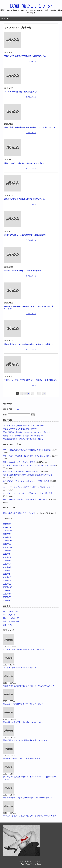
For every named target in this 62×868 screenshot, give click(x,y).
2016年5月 (7, 564)
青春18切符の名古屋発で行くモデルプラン (20, 472)
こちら (16, 409)
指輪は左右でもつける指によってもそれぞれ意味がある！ (26, 499)
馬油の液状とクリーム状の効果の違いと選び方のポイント (27, 235)
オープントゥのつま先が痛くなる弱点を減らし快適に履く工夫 (28, 493)
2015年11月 (8, 584)
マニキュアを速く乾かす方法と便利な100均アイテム (25, 56)
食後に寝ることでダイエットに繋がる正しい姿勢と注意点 (26, 481)
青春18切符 (8, 625)
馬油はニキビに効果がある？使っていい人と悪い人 (25, 163)
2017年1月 (7, 537)
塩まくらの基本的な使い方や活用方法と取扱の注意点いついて (28, 475)
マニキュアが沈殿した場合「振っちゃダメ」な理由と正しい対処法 (29, 465)
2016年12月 (8, 541)
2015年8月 (7, 594)
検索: (5, 415)
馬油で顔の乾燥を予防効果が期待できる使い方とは (25, 199)
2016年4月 (7, 567)
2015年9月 (7, 591)
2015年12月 (8, 581)
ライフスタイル (31, 61)
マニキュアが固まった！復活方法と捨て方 (21, 92)
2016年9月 (7, 551)
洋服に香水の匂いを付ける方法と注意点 (19, 462)
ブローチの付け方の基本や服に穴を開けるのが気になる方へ (27, 456)
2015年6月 (7, 601)
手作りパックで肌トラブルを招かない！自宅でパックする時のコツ (31, 380)
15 (39, 393)
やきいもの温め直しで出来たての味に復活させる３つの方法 (27, 450)
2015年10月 (8, 587)
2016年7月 (7, 557)
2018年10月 (8, 531)
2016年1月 (7, 577)
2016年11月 (8, 544)
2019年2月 (7, 524)
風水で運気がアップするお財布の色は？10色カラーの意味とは (29, 344)
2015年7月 (7, 597)
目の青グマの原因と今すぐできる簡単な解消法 (23, 271)
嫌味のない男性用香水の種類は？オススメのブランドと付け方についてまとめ (30, 778)
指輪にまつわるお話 (11, 618)
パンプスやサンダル (11, 611)
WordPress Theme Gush (31, 864)
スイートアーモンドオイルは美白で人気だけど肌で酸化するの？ (29, 487)
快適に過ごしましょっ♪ (31, 6)
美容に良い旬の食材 (11, 621)
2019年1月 (7, 527)
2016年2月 (7, 574)
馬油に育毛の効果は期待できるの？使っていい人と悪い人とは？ (30, 127)
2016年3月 (7, 571)
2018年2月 (7, 534)
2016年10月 (8, 547)
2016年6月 (7, 561)
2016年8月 (7, 554)
